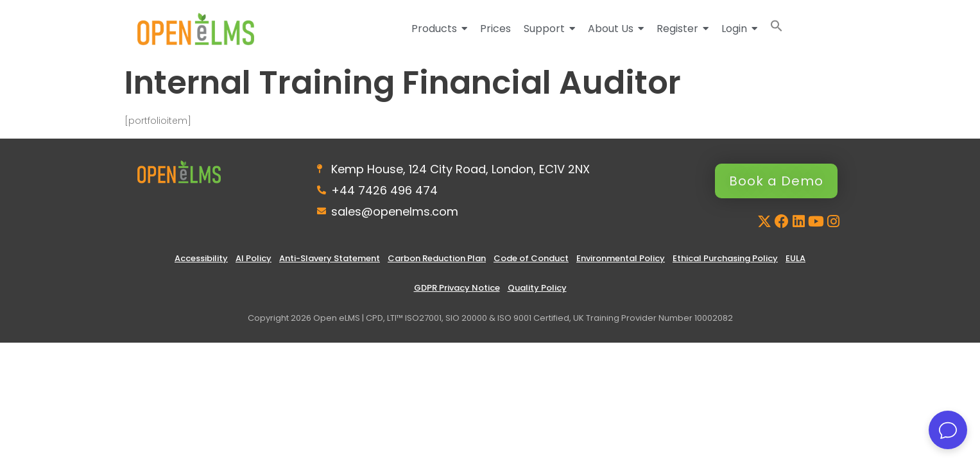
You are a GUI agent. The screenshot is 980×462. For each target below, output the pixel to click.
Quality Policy (537, 288)
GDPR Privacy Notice (457, 288)
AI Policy (254, 258)
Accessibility (201, 258)
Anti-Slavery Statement (330, 258)
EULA (795, 258)
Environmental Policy (621, 258)
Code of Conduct (531, 258)
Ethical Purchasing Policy (725, 258)
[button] (777, 29)
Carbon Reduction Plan (437, 258)
